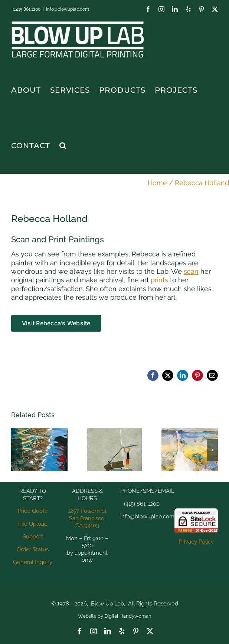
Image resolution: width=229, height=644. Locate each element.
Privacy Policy (196, 542)
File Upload (33, 524)
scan (191, 271)
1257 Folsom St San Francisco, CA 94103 (87, 518)
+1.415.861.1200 (26, 9)
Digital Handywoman (128, 616)
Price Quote (33, 511)
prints (159, 280)
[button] (63, 146)
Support (33, 537)
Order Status (33, 550)
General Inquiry (33, 562)
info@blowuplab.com (68, 9)
